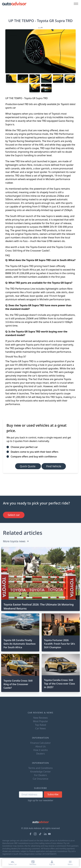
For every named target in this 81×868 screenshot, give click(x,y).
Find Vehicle (54, 466)
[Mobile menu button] (75, 4)
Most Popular (41, 721)
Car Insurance (41, 779)
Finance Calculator (40, 743)
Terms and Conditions (40, 768)
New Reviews (40, 718)
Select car (14, 515)
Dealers (40, 754)
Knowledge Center (40, 772)
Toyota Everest (38, 247)
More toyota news (16, 541)
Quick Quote (28, 466)
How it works (40, 750)
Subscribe (53, 794)
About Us (41, 746)
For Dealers (40, 775)
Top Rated (40, 725)
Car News (41, 728)
